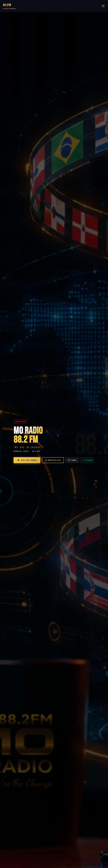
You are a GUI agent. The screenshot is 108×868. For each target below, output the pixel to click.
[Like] (72, 460)
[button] (103, 6)
